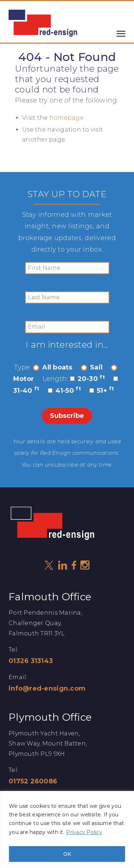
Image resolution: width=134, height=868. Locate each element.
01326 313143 (31, 661)
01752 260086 (33, 781)
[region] (67, 829)
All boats (53, 367)
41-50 (64, 391)
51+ (102, 391)
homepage (66, 118)
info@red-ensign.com (47, 688)
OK (67, 854)
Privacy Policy (84, 832)
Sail (92, 367)
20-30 (88, 379)
